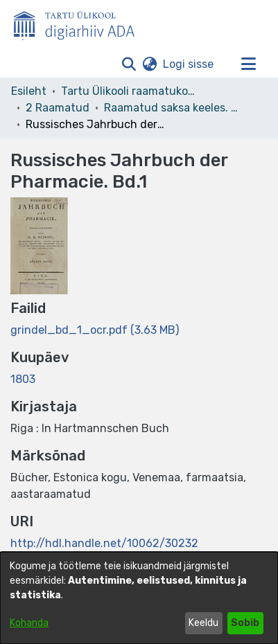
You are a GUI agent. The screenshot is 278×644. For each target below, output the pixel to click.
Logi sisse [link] (189, 64)
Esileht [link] (29, 91)
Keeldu (203, 623)
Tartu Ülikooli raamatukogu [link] (130, 91)
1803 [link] (23, 379)
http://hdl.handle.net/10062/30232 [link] (104, 543)
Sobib (245, 623)
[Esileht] (80, 23)
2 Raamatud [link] (58, 108)
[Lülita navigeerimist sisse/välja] (248, 64)
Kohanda (29, 623)
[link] (95, 330)
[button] (129, 64)
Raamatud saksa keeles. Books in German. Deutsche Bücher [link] (173, 108)
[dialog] (139, 598)
